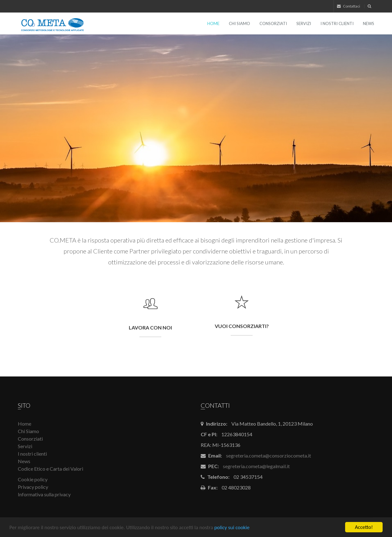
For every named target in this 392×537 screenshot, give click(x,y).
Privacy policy (33, 487)
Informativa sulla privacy (44, 494)
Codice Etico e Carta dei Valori (50, 469)
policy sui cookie (232, 527)
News (369, 23)
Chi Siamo (239, 23)
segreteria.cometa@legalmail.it (256, 466)
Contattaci (349, 6)
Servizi (304, 23)
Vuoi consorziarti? (242, 330)
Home (213, 23)
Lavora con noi (150, 328)
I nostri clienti (337, 23)
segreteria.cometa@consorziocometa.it (269, 455)
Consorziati (273, 23)
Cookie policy (33, 479)
